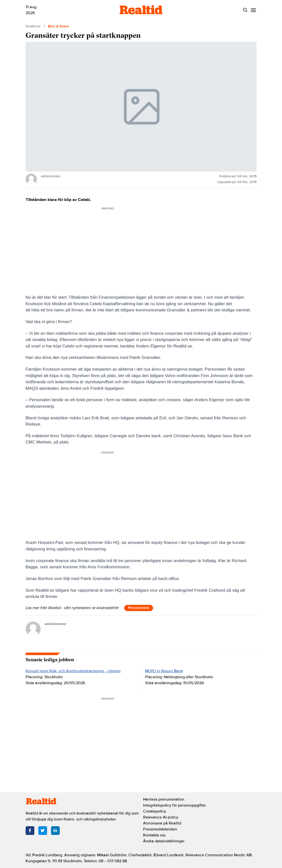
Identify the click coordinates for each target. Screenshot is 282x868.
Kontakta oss (154, 835)
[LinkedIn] (55, 831)
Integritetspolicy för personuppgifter (174, 805)
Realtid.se (33, 26)
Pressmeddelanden (160, 829)
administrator (55, 624)
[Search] (245, 10)
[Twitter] (43, 831)
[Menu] (254, 10)
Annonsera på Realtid (162, 823)
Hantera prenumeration (164, 799)
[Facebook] (30, 831)
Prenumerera (139, 608)
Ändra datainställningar (164, 841)
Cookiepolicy (155, 811)
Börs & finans (59, 26)
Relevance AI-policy (161, 817)
